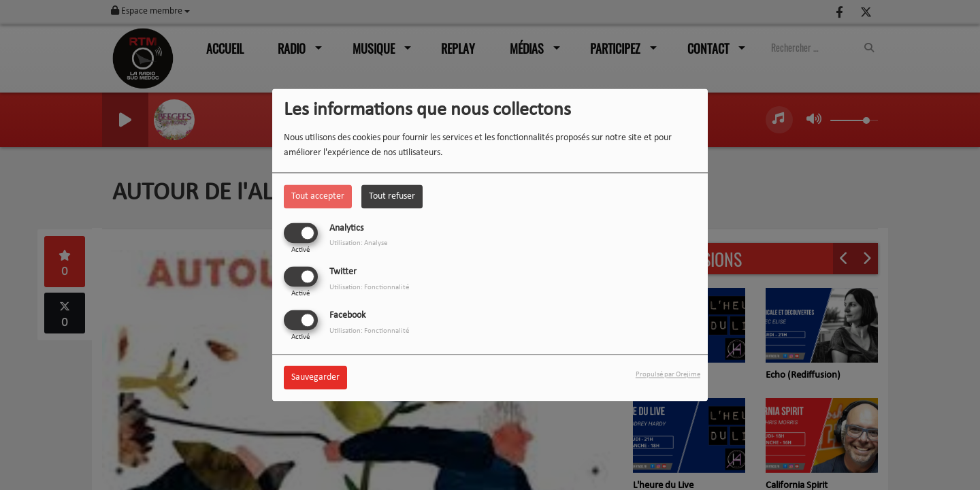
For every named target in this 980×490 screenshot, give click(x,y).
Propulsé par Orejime (668, 375)
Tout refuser (392, 196)
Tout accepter (318, 196)
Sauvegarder (315, 378)
